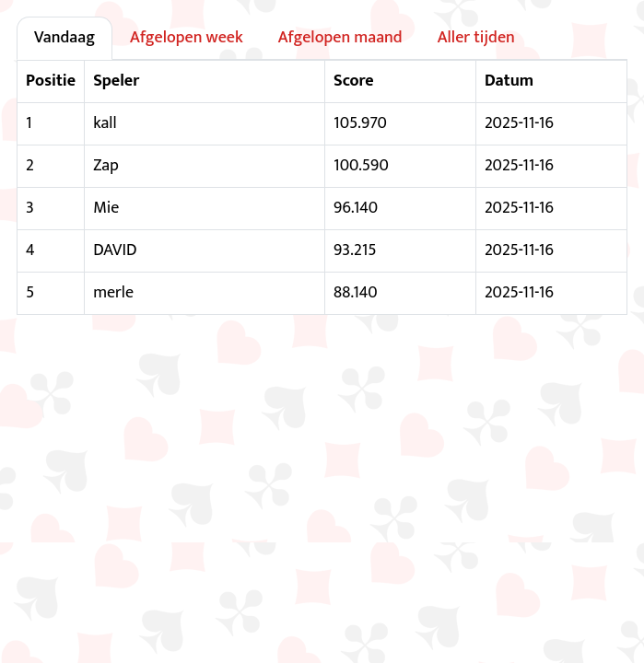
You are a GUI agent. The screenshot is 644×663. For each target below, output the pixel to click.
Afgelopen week (187, 38)
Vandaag (64, 38)
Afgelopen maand (340, 38)
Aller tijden (476, 38)
